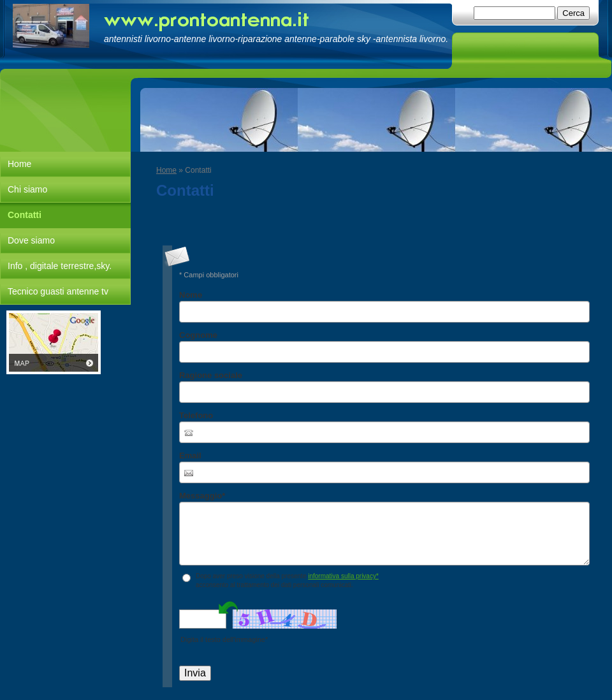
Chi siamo (27, 189)
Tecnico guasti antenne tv (58, 291)
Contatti (25, 215)
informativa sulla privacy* (343, 576)
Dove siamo (31, 240)
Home (166, 170)
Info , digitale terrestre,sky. (60, 266)
